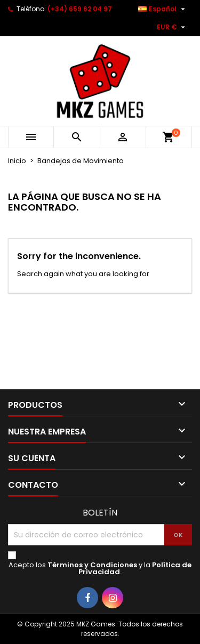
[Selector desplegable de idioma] (163, 9)
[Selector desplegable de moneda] (172, 27)
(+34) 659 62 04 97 (80, 9)
